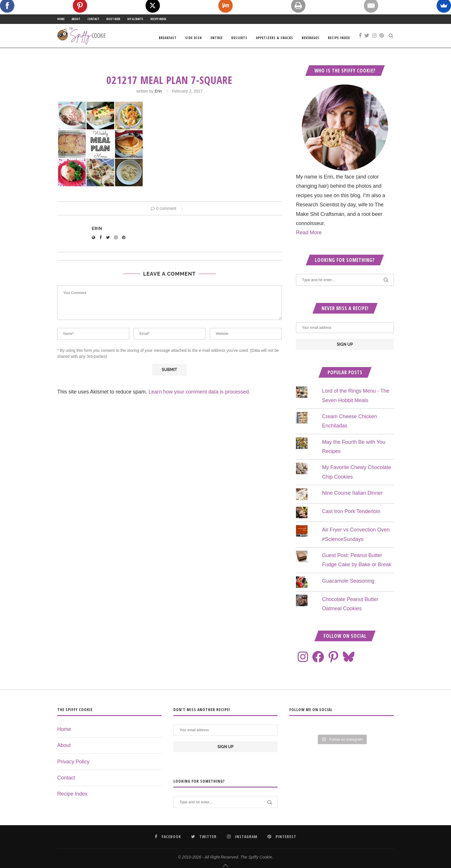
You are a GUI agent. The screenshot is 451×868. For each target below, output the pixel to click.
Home (61, 19)
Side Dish (194, 38)
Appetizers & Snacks (275, 38)
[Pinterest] (382, 38)
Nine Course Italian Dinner (352, 497)
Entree (217, 38)
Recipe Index (158, 19)
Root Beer (113, 19)
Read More (309, 237)
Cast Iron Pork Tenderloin (351, 516)
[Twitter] (367, 38)
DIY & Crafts (135, 19)
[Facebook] (360, 38)
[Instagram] (374, 38)
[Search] (391, 38)
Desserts (239, 38)
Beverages (310, 38)
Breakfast (168, 38)
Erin (158, 95)
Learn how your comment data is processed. (199, 396)
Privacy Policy (73, 766)
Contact (93, 19)
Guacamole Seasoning (348, 585)
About (76, 19)
